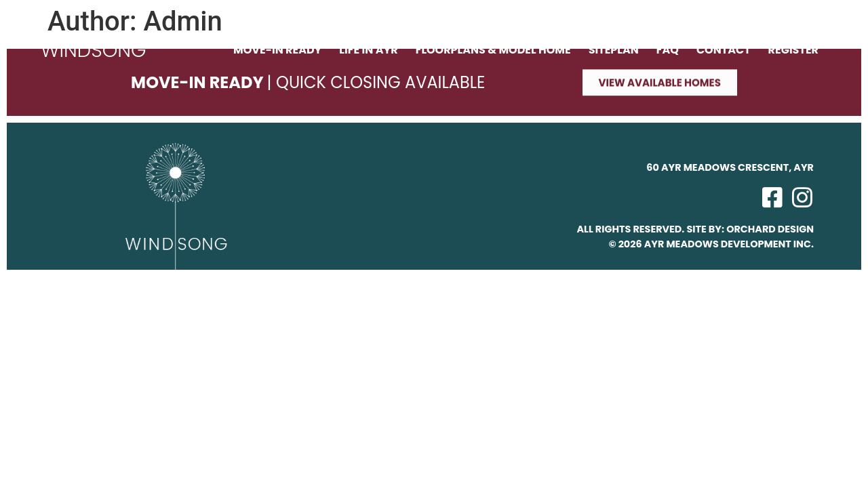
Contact (724, 50)
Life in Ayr (368, 50)
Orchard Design (770, 229)
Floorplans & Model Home (493, 50)
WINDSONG (94, 50)
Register (793, 50)
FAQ (668, 50)
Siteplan (614, 50)
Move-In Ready (277, 50)
